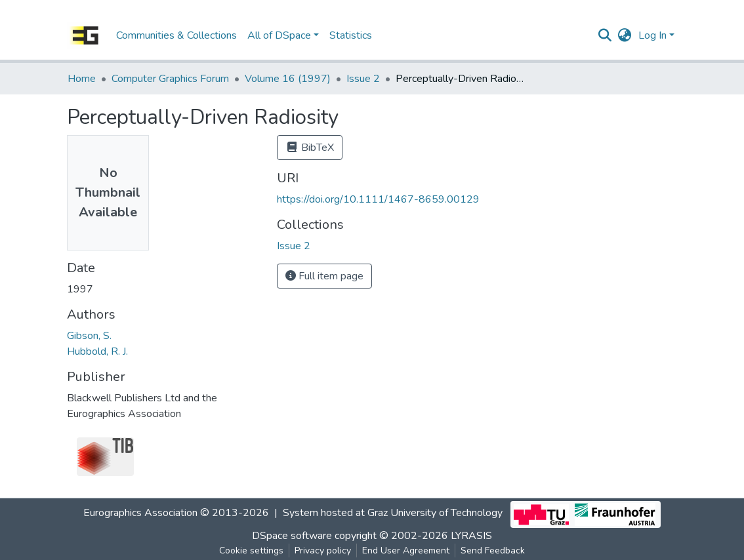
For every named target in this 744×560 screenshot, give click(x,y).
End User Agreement (406, 550)
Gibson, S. (89, 336)
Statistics (351, 35)
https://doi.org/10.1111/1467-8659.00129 (378, 199)
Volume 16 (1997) (288, 79)
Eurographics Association (140, 513)
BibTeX (310, 148)
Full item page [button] (324, 276)
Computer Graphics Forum (170, 79)
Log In (652, 35)
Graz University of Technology (435, 513)
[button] (625, 35)
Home (82, 79)
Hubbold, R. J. (97, 351)
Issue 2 (363, 79)
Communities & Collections (176, 35)
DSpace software (292, 536)
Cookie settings (251, 550)
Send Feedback (493, 550)
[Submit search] (605, 35)
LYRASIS (471, 536)
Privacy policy (323, 550)
